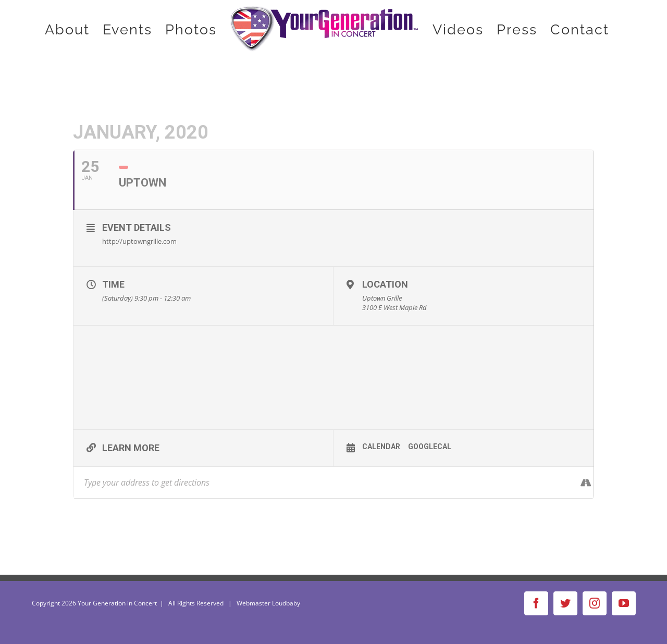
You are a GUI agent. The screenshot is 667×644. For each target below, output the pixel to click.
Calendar (381, 447)
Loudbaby (286, 603)
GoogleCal (430, 447)
